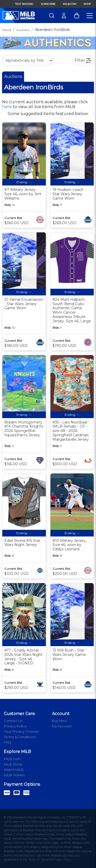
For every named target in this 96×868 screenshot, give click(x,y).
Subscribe (48, 4)
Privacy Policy (15, 726)
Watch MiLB (14, 770)
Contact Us (13, 721)
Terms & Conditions (20, 737)
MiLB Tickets (14, 775)
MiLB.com (70, 4)
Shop (87, 4)
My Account (62, 726)
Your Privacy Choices (21, 731)
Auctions (23, 30)
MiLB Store (13, 764)
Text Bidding (24, 4)
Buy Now (59, 721)
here (7, 107)
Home (7, 30)
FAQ (8, 742)
